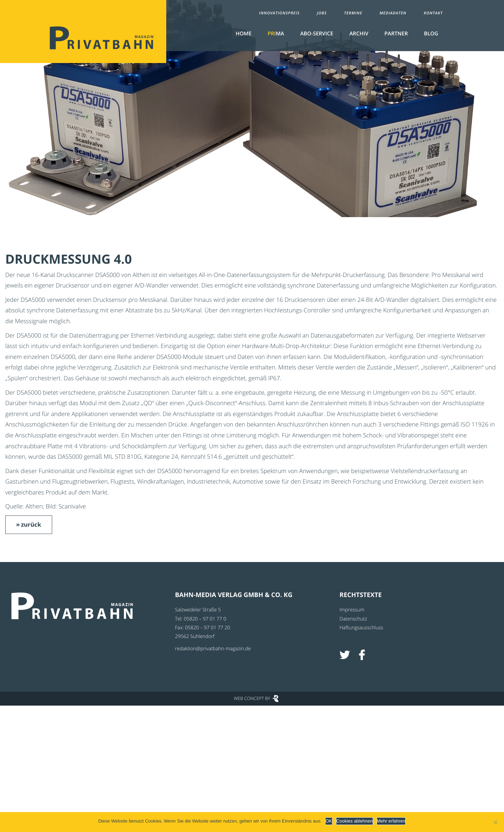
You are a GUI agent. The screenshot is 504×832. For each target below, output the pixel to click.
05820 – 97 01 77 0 (205, 619)
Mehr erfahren (391, 821)
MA (276, 34)
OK (329, 821)
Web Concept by (252, 698)
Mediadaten (393, 13)
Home (243, 34)
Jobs (322, 13)
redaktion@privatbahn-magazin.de (213, 649)
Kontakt (433, 13)
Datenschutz (353, 619)
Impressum (352, 610)
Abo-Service (317, 34)
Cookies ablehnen (355, 821)
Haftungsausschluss (361, 628)
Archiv (359, 34)
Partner (396, 34)
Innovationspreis (279, 13)
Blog (431, 34)
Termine (353, 13)
